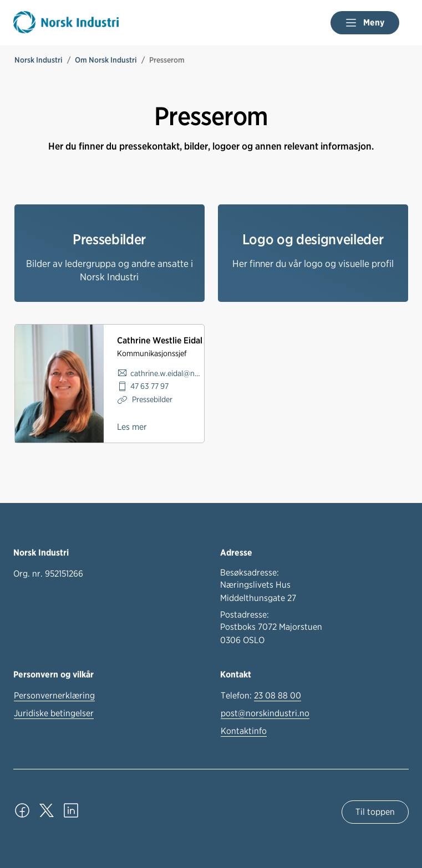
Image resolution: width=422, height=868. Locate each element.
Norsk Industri (39, 60)
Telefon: (261, 696)
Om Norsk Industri (106, 60)
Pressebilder (151, 399)
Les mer (132, 427)
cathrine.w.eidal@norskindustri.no (167, 373)
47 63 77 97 (149, 386)
